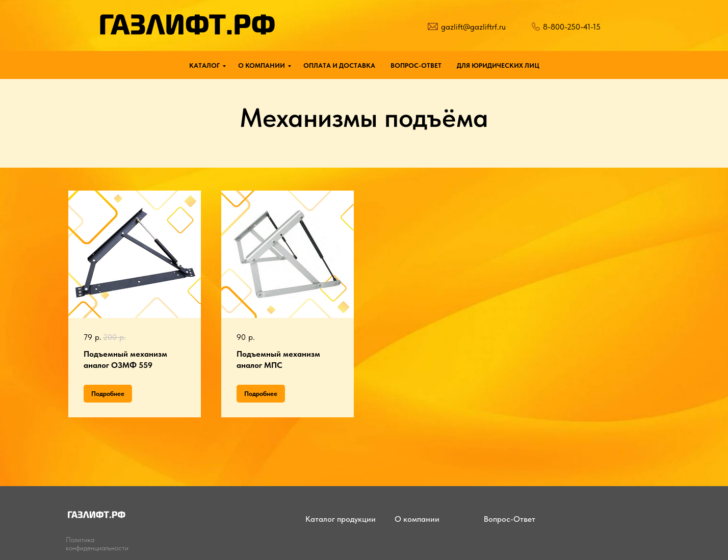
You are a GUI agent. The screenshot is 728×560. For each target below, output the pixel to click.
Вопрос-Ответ (510, 519)
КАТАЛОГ (204, 65)
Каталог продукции (341, 519)
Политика (80, 540)
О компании (417, 519)
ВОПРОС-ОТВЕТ (416, 65)
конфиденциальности (97, 548)
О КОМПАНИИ (262, 65)
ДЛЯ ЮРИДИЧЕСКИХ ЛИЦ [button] (498, 65)
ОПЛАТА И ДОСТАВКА (339, 65)
